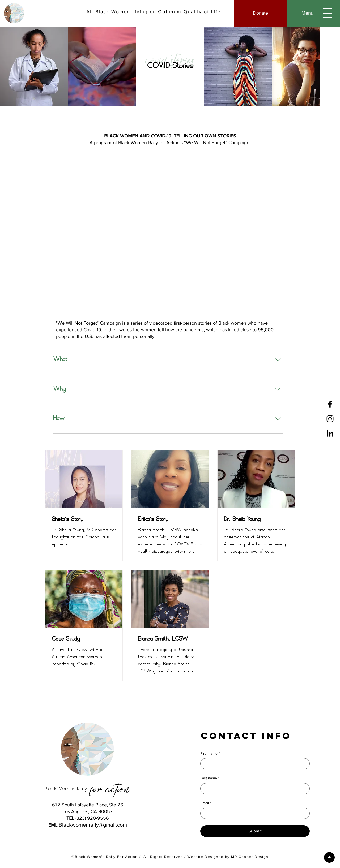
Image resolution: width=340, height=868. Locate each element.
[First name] (253, 764)
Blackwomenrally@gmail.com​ (93, 825)
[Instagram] (330, 419)
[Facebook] (330, 404)
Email (206, 803)
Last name (210, 778)
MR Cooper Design (250, 857)
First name (210, 754)
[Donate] (260, 13)
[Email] (253, 813)
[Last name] (253, 789)
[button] (313, 13)
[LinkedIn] (330, 433)
